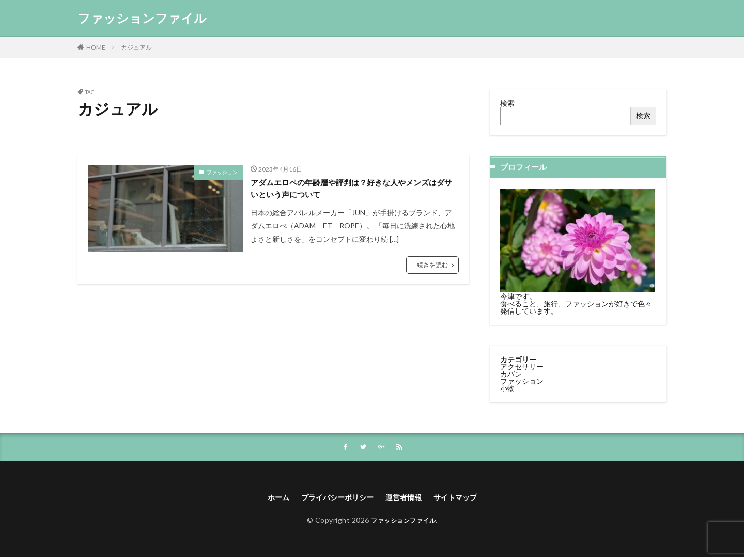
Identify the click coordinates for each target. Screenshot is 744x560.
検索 (507, 103)
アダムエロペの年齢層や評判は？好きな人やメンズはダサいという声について (353, 190)
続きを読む (432, 269)
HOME (96, 47)
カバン (511, 373)
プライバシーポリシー (333, 499)
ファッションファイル (142, 18)
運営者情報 (407, 499)
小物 (507, 388)
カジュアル (136, 47)
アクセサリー (522, 366)
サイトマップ (464, 499)
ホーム (268, 499)
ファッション (222, 172)
